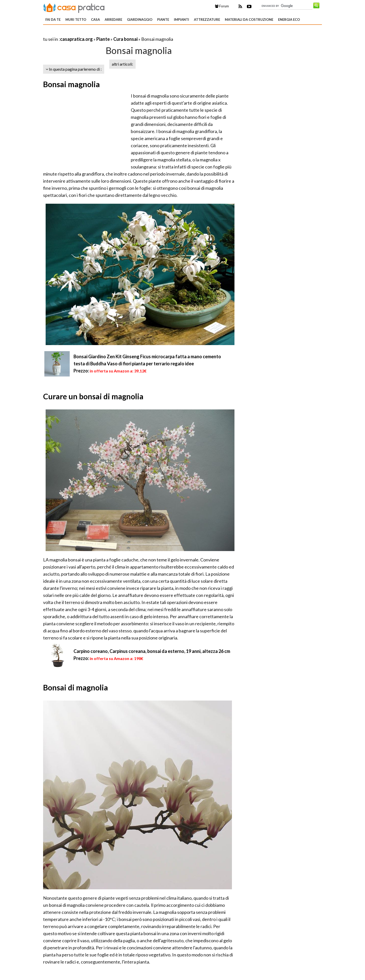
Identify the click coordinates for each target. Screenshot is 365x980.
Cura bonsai (125, 39)
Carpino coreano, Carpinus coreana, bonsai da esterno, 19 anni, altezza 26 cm (152, 651)
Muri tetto (76, 20)
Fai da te (53, 20)
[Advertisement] (102, 33)
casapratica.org (76, 39)
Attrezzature (207, 20)
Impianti (181, 20)
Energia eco (289, 20)
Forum (222, 6)
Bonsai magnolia (71, 84)
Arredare (113, 20)
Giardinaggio (140, 20)
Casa (95, 20)
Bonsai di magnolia (76, 687)
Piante (163, 20)
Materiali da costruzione (249, 20)
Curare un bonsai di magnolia (93, 396)
